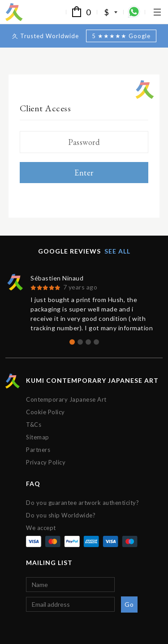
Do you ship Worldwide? (61, 515)
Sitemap (38, 437)
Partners (38, 450)
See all (117, 251)
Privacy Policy (46, 462)
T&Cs (34, 425)
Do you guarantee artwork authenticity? (82, 503)
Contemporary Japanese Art (66, 399)
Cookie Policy (45, 412)
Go (129, 604)
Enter (84, 173)
